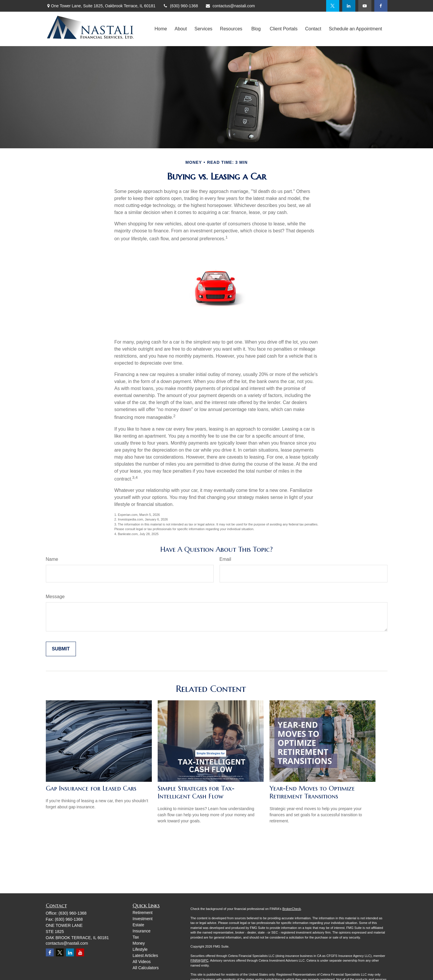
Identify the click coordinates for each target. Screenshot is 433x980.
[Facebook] (381, 6)
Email (225, 559)
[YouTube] (365, 6)
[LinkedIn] (349, 6)
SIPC (205, 960)
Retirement (142, 913)
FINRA (195, 960)
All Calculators (146, 968)
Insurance (141, 931)
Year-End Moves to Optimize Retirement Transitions (312, 792)
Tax (136, 937)
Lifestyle (140, 949)
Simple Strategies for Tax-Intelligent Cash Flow (196, 792)
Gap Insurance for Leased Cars (91, 788)
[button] (161, 29)
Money (139, 943)
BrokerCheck (292, 909)
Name (52, 559)
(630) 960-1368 (180, 6)
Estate (138, 925)
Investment (142, 919)
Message (55, 597)
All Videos (142, 962)
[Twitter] (333, 6)
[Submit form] (61, 649)
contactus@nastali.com (230, 6)
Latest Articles (145, 955)
